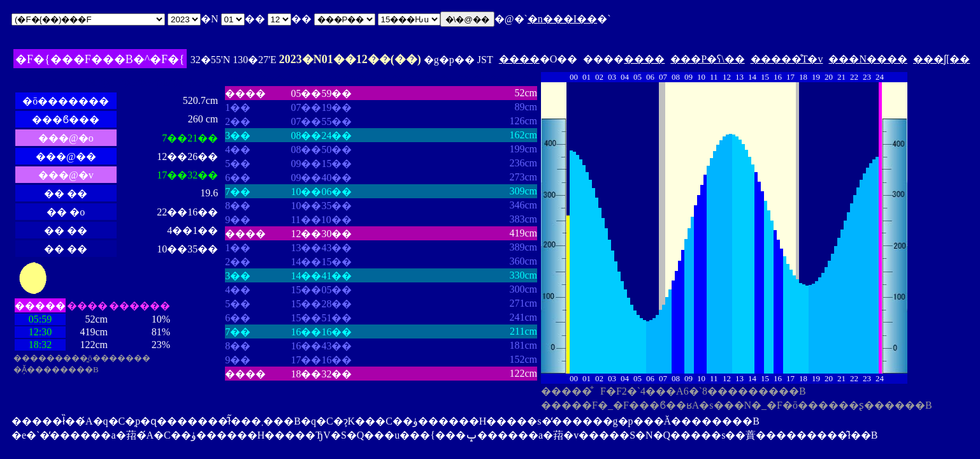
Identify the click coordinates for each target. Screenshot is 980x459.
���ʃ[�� (941, 59)
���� (519, 59)
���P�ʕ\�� (707, 59)
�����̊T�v (787, 59)
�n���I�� (562, 19)
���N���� (868, 59)
